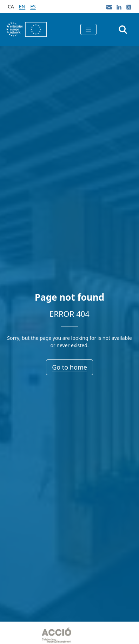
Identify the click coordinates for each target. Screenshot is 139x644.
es (33, 6)
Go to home (69, 367)
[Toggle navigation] (88, 29)
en (22, 6)
